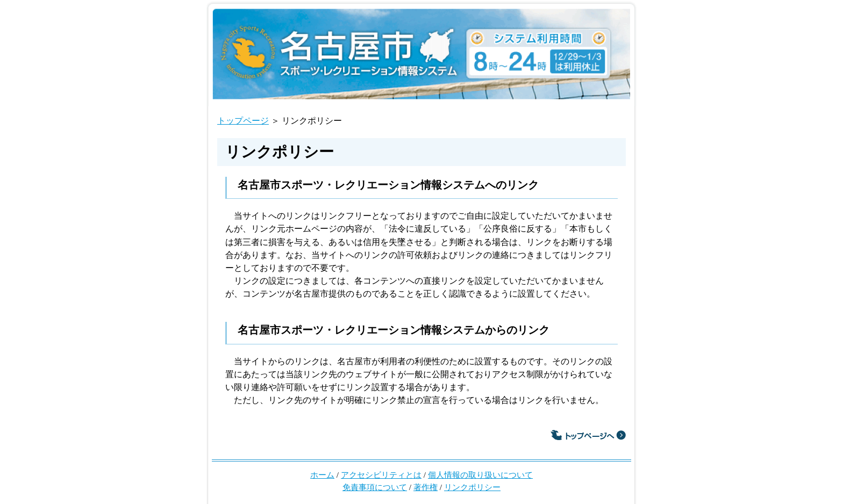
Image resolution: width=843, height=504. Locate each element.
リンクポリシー (472, 487)
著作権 (426, 487)
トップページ (243, 121)
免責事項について (375, 487)
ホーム (322, 475)
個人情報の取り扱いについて (480, 475)
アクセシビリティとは (381, 475)
